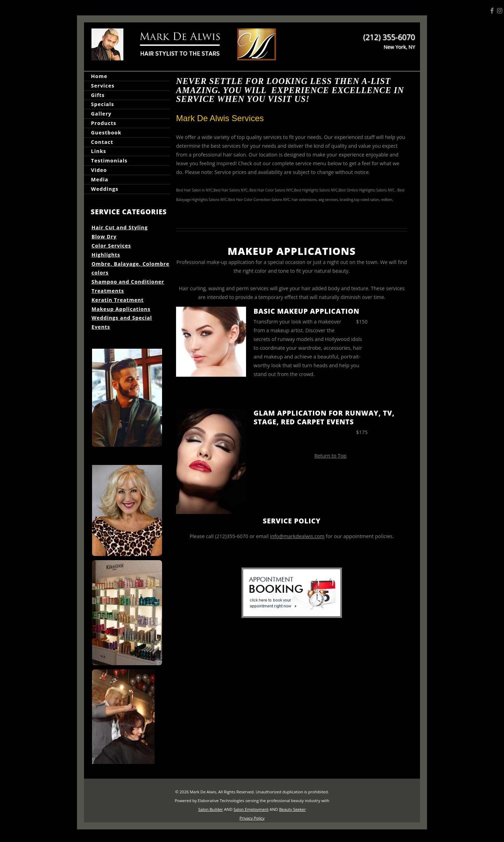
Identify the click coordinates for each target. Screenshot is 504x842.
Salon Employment (251, 809)
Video (99, 170)
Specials (103, 105)
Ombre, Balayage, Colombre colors (131, 268)
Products (104, 123)
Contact (102, 142)
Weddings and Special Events (122, 322)
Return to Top (330, 456)
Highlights (106, 255)
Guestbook (106, 133)
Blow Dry (104, 236)
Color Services (111, 246)
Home (99, 76)
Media (100, 179)
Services (103, 86)
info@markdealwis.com (297, 536)
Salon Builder (211, 809)
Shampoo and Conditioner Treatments (128, 286)
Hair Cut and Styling (120, 227)
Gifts (98, 95)
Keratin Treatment (118, 300)
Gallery (101, 114)
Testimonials (109, 161)
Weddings (105, 189)
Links (99, 151)
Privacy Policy (252, 818)
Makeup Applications (121, 309)
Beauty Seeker (292, 809)
